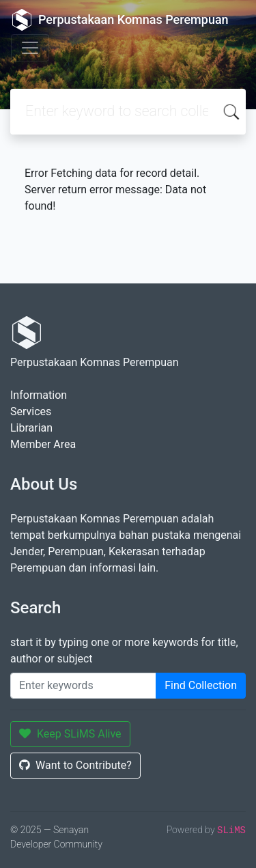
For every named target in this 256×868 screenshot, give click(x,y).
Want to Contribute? (75, 765)
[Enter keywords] (83, 686)
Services (31, 411)
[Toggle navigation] (30, 48)
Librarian (31, 428)
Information (39, 395)
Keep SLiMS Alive (70, 734)
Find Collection (201, 685)
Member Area (43, 444)
